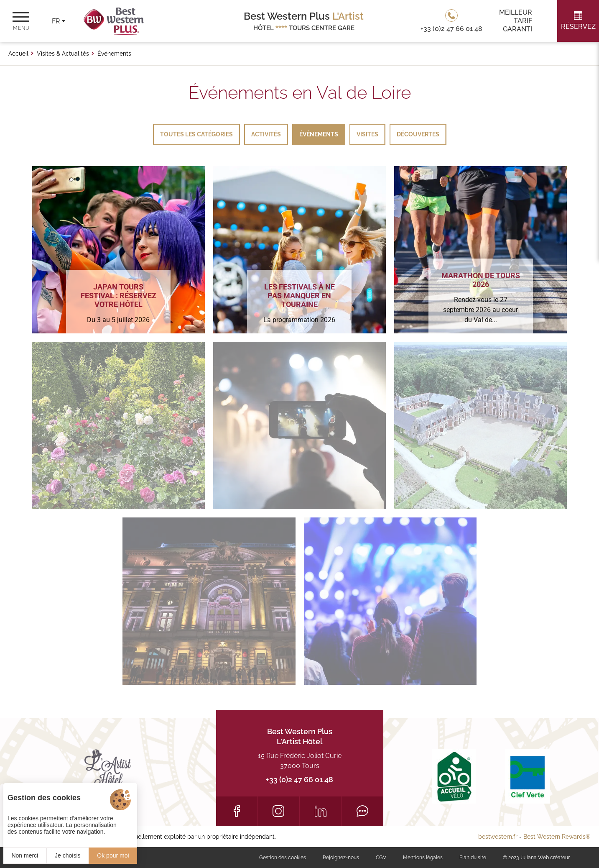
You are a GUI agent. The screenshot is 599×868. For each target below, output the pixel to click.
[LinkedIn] (320, 811)
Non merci (25, 855)
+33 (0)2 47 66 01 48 (299, 780)
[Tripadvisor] (362, 811)
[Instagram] (279, 811)
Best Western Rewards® (557, 837)
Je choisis (68, 855)
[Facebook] (237, 811)
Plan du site (473, 858)
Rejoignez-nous (341, 858)
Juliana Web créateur (545, 858)
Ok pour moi (113, 855)
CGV (381, 858)
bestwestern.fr (498, 837)
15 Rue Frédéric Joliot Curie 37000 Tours (300, 761)
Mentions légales (423, 858)
